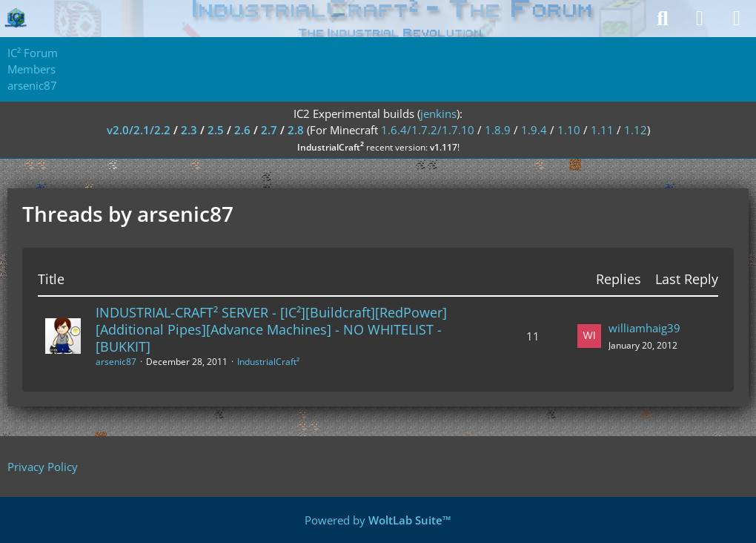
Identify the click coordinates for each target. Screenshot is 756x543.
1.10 (569, 130)
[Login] (700, 19)
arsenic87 (116, 362)
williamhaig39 (644, 328)
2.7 (269, 130)
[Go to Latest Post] (589, 336)
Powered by (378, 520)
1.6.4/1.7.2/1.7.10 (428, 130)
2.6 (242, 130)
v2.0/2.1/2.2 (139, 130)
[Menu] (737, 19)
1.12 (636, 130)
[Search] (663, 19)
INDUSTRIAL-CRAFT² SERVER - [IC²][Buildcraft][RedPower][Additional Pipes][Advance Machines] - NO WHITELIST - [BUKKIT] (271, 329)
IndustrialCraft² (268, 362)
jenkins (438, 113)
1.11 (602, 130)
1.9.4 (534, 130)
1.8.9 (498, 130)
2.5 (216, 130)
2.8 (296, 130)
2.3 (189, 130)
